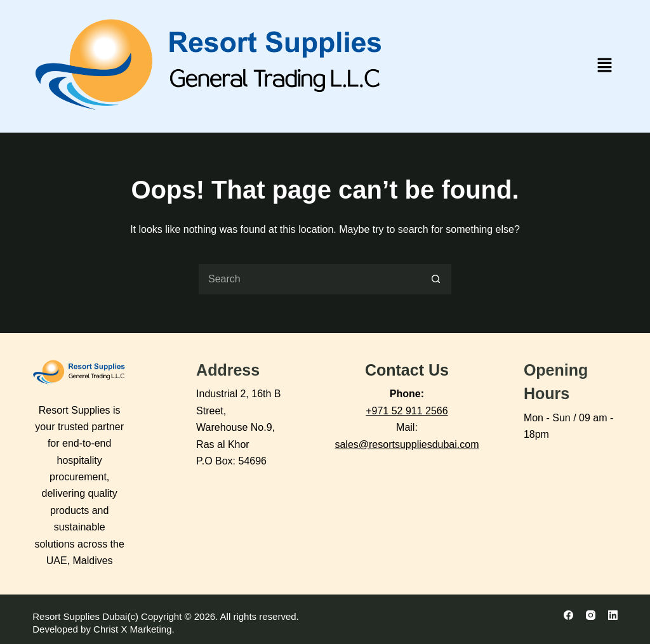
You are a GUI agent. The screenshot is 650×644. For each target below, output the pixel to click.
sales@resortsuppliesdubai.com (407, 444)
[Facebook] (568, 615)
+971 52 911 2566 (407, 411)
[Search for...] (309, 279)
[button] (604, 66)
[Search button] (436, 279)
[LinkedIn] (613, 615)
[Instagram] (591, 615)
